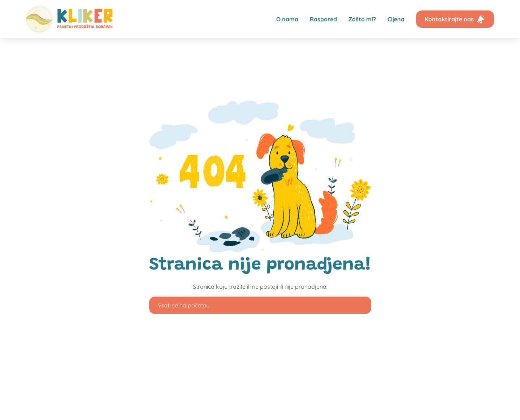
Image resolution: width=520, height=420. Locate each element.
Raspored (323, 19)
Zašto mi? (362, 19)
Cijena (396, 19)
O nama (287, 19)
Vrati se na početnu (184, 305)
